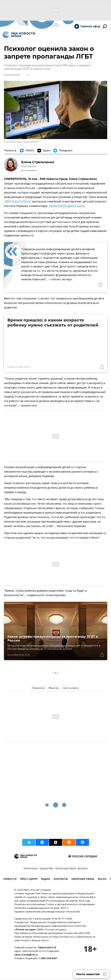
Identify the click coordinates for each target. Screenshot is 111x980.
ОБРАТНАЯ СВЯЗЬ (83, 879)
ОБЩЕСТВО (46, 869)
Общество (54, 688)
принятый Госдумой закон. (67, 206)
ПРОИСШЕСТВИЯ (65, 869)
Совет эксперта (70, 688)
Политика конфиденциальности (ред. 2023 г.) (41, 908)
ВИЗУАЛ (83, 869)
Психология (38, 688)
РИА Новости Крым (18, 202)
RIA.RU (102, 879)
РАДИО (46, 879)
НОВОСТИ (10, 879)
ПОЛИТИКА (31, 869)
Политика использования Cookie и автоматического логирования (54, 905)
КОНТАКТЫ (61, 879)
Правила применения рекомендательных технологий (47, 912)
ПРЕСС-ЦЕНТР (29, 879)
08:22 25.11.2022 (12, 75)
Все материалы (29, 170)
